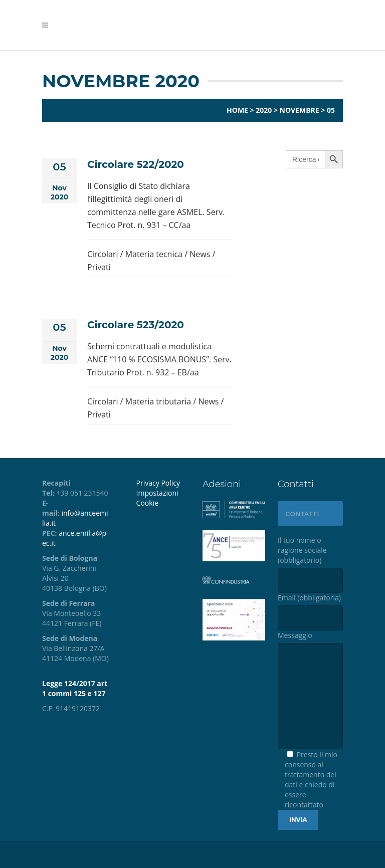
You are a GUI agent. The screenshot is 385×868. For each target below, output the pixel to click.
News (200, 254)
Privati (99, 267)
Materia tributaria (158, 401)
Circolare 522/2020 (136, 164)
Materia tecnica (154, 254)
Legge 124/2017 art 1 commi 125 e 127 (75, 688)
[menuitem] (162, 498)
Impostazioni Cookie (157, 498)
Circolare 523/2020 (136, 325)
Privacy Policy (158, 483)
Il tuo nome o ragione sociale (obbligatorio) (310, 564)
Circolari (103, 254)
